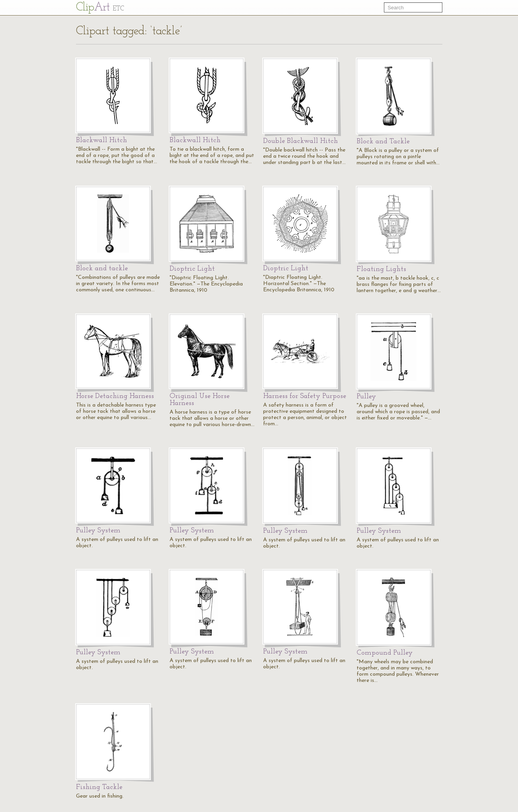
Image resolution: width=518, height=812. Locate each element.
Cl (100, 8)
